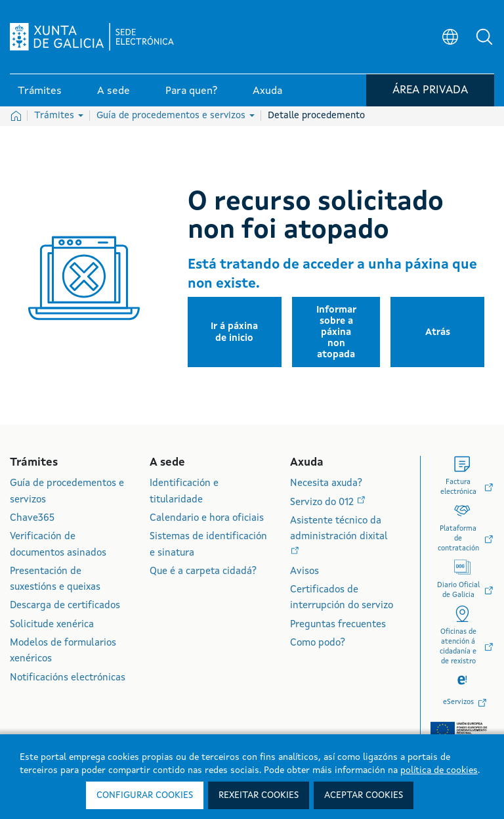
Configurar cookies (145, 795)
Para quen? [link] (191, 91)
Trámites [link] (40, 91)
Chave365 (32, 519)
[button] (484, 37)
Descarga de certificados (65, 606)
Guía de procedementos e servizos (176, 116)
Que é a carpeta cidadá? (203, 572)
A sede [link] (114, 91)
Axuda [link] (267, 91)
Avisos (304, 572)
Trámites (59, 116)
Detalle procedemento (316, 116)
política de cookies (439, 770)
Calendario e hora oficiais (207, 519)
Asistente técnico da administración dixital (339, 529)
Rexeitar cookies (259, 795)
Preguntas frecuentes (338, 625)
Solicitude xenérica (52, 625)
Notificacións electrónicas (68, 678)
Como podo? (318, 643)
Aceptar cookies (364, 795)
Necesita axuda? (326, 484)
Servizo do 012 (323, 503)
